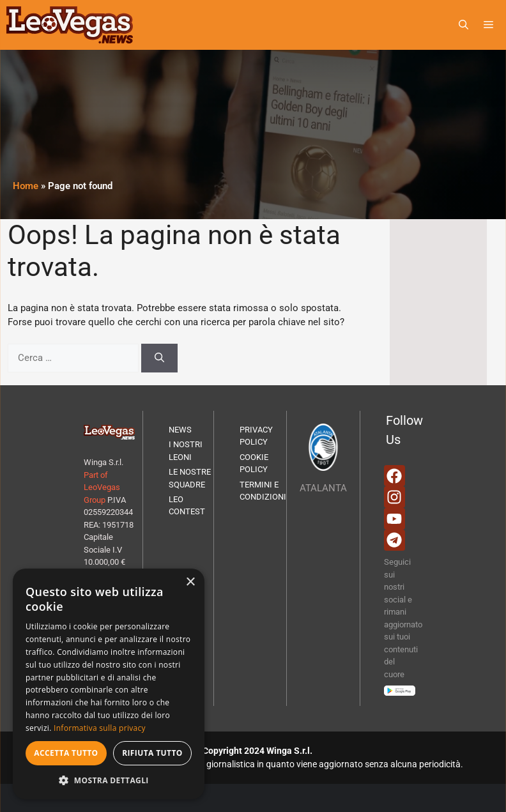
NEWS (180, 430)
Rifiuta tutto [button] (152, 753)
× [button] (190, 582)
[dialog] (109, 684)
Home (26, 186)
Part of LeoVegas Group (102, 487)
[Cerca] (159, 358)
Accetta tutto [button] (66, 753)
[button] (464, 25)
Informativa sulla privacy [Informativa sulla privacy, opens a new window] (100, 728)
